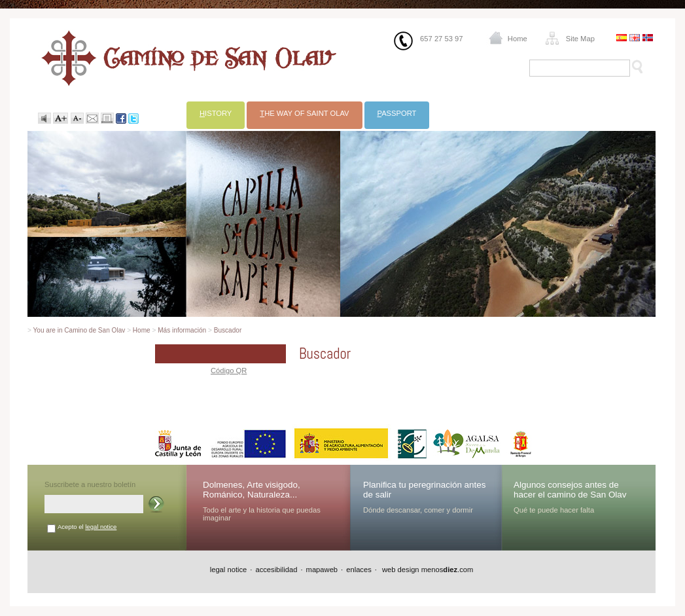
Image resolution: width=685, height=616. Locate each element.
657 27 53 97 (441, 39)
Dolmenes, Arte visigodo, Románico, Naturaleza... (252, 490)
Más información (182, 330)
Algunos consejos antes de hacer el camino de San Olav (570, 490)
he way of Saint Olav (304, 113)
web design (400, 570)
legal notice (101, 527)
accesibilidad (276, 570)
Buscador (228, 330)
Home (518, 39)
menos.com (448, 570)
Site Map (580, 39)
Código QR (229, 371)
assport (397, 113)
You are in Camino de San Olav (79, 330)
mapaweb (322, 570)
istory (216, 113)
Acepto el (87, 527)
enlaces (359, 570)
